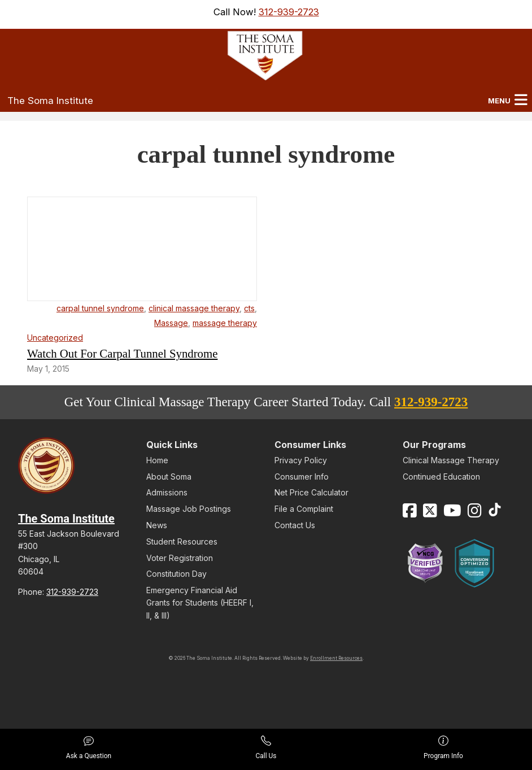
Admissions (167, 492)
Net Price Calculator (311, 492)
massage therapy (225, 323)
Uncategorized (55, 338)
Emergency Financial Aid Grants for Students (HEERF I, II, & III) (200, 603)
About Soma (169, 477)
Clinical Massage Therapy (451, 460)
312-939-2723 (289, 12)
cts (249, 308)
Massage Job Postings (189, 509)
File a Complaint (304, 509)
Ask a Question (89, 748)
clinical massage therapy (194, 308)
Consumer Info (302, 477)
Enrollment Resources (336, 658)
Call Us (266, 748)
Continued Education (441, 477)
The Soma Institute (50, 101)
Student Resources (182, 541)
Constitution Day (176, 574)
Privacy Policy (301, 460)
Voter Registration (180, 558)
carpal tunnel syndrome (100, 308)
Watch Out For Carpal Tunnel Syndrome (122, 353)
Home (157, 460)
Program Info (443, 748)
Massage (171, 323)
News (157, 525)
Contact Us (295, 525)
